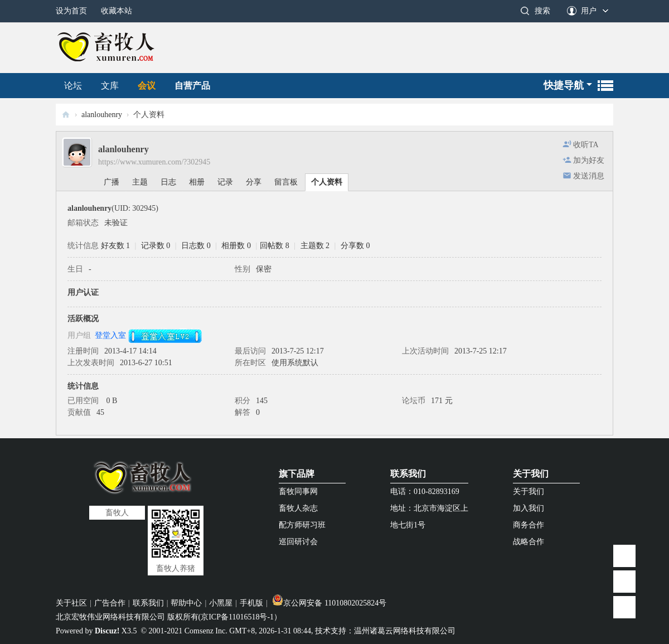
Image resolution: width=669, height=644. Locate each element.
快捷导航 (564, 85)
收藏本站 (117, 11)
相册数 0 (236, 246)
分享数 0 (355, 246)
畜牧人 (66, 115)
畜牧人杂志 (298, 508)
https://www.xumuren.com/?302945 (154, 162)
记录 (225, 182)
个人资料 (327, 182)
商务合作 (529, 525)
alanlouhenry (102, 115)
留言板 (286, 182)
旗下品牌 (297, 474)
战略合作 (529, 542)
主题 (140, 182)
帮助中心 (186, 603)
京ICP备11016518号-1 (237, 617)
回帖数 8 (275, 246)
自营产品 (192, 86)
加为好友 (589, 160)
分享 (254, 182)
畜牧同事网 (298, 492)
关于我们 (531, 474)
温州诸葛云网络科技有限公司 (405, 631)
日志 (168, 182)
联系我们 (408, 474)
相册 (197, 182)
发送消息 (589, 176)
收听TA (586, 145)
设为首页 (71, 11)
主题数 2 (315, 246)
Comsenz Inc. (206, 631)
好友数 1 (116, 246)
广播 (111, 182)
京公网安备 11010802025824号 (329, 603)
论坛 (73, 86)
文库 (110, 86)
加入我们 (529, 508)
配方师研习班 (302, 525)
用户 (589, 11)
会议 (147, 86)
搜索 (542, 11)
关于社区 (71, 603)
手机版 (251, 603)
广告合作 (110, 603)
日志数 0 (196, 246)
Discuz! (107, 631)
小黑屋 (221, 603)
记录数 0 (156, 246)
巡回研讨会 (298, 542)
